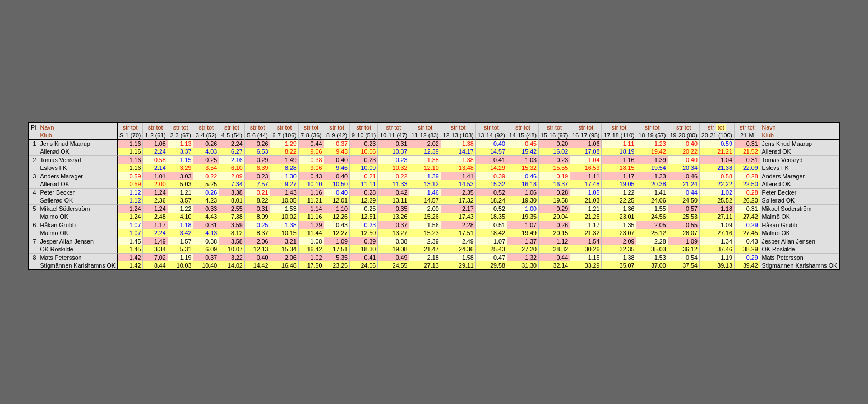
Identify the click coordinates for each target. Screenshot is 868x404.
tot (135, 127)
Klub (46, 135)
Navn (47, 127)
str (126, 127)
